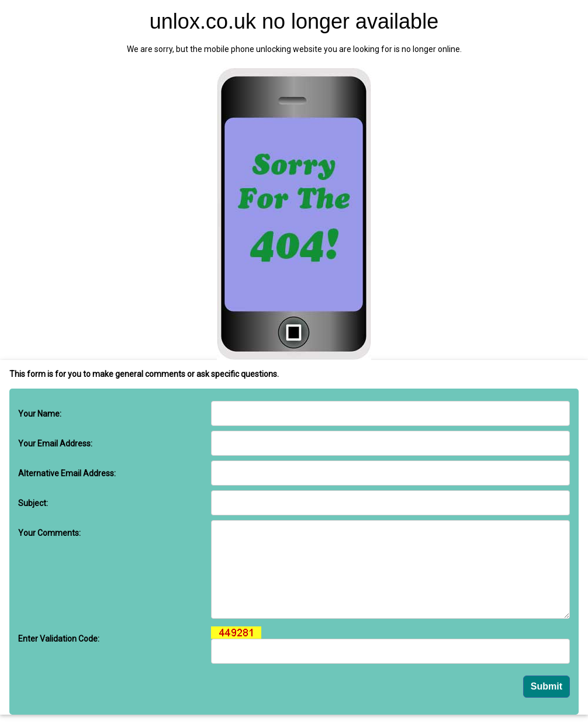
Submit (547, 686)
